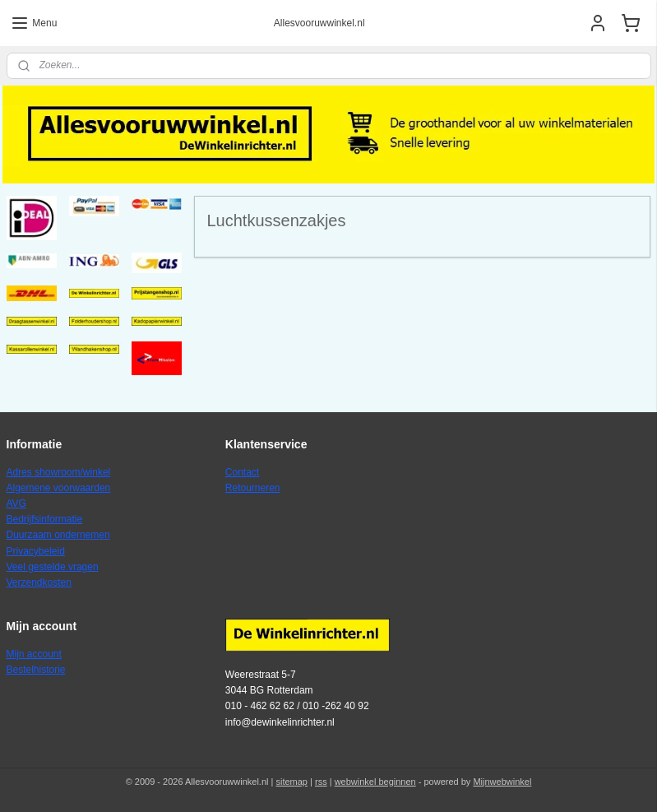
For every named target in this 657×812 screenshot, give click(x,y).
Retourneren (253, 488)
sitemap (291, 782)
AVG (16, 503)
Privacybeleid (36, 551)
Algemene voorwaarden (59, 488)
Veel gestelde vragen (53, 567)
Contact (242, 472)
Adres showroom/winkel (59, 472)
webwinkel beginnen (375, 782)
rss (321, 782)
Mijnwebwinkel (502, 782)
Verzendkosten (39, 582)
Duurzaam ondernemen (58, 535)
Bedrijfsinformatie (45, 519)
